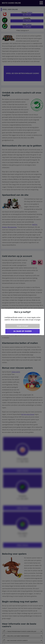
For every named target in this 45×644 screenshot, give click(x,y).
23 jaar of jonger (23, 326)
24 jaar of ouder (22, 331)
